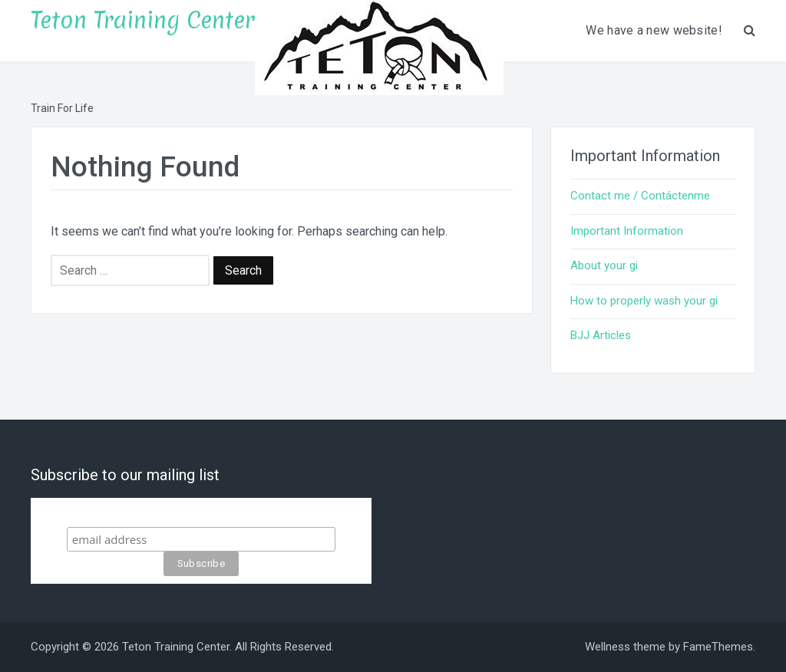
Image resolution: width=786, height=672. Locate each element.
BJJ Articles (601, 335)
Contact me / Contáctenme (640, 196)
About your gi (604, 265)
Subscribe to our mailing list (201, 512)
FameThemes (718, 647)
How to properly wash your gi (644, 301)
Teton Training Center (143, 20)
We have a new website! (654, 30)
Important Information (627, 231)
